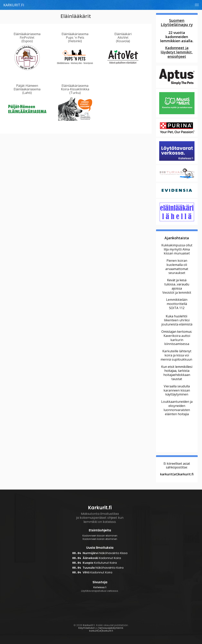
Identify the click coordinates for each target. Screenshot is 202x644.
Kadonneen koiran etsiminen (100, 539)
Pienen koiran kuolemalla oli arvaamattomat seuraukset (177, 267)
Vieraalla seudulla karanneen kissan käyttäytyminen (177, 390)
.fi (100, 589)
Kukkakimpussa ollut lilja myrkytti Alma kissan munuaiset (177, 249)
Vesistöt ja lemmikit (177, 293)
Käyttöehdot (87, 628)
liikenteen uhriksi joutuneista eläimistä (177, 322)
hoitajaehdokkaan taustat (177, 377)
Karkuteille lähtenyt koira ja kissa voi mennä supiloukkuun (177, 355)
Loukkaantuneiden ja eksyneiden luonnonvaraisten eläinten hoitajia (177, 408)
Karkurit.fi (14, 5)
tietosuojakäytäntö (111, 628)
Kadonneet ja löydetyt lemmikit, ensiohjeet (177, 52)
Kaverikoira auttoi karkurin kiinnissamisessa (177, 340)
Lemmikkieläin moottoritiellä (177, 302)
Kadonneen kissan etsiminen (100, 536)
